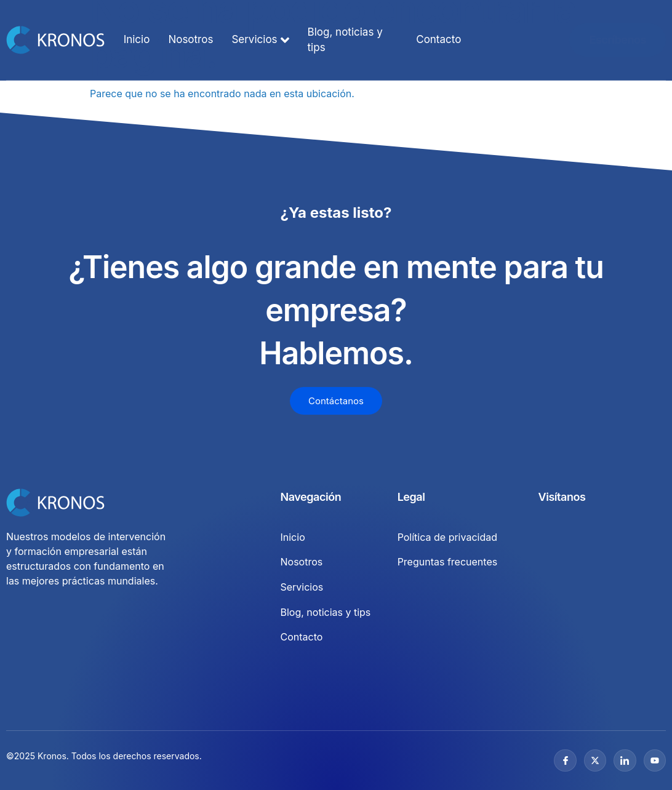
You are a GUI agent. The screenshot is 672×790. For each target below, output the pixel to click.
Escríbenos (617, 40)
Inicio (137, 39)
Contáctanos (336, 401)
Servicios (260, 40)
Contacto (438, 39)
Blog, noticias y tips (345, 40)
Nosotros (190, 39)
